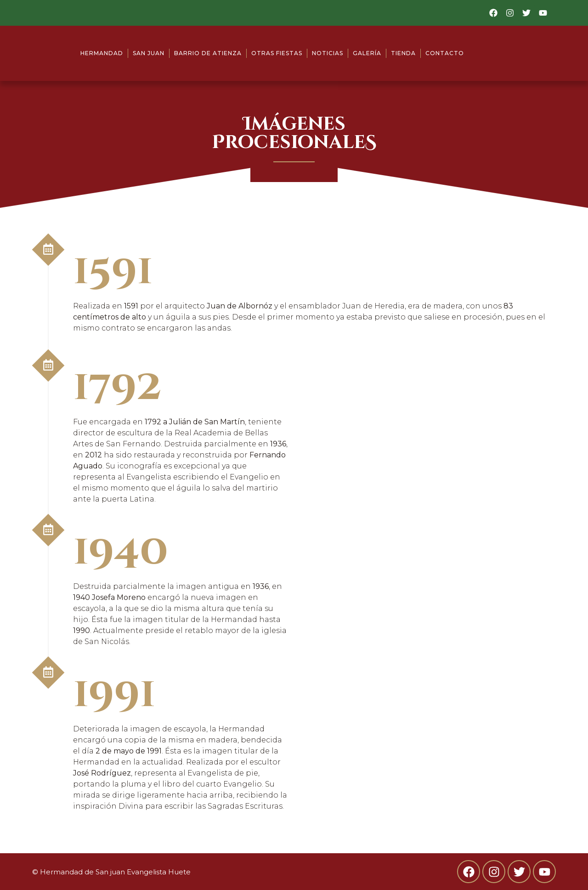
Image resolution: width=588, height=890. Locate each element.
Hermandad (102, 53)
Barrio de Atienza (208, 53)
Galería (367, 53)
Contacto (445, 53)
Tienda (403, 53)
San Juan (149, 53)
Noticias (328, 53)
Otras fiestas (277, 53)
